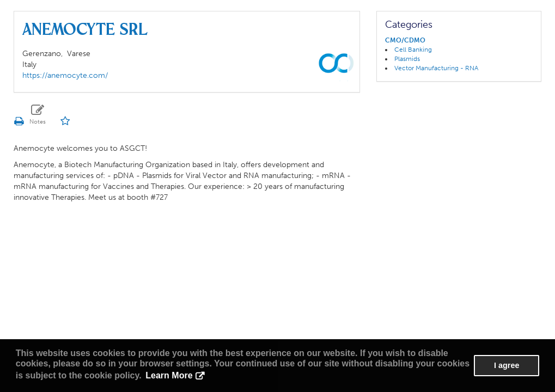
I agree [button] (507, 365)
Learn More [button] (169, 375)
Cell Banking (413, 50)
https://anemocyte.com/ (65, 75)
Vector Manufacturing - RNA (436, 68)
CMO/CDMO (405, 40)
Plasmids (407, 59)
